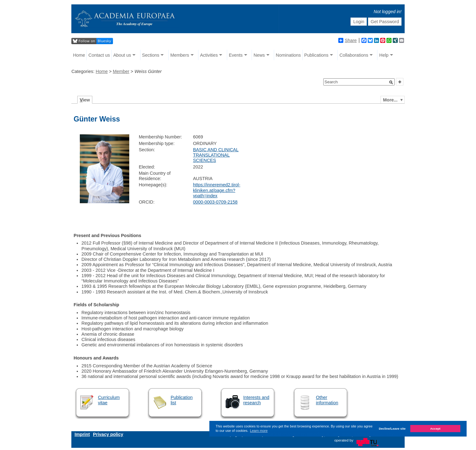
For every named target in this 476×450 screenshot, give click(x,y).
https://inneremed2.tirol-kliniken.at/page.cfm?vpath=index (217, 190)
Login (359, 22)
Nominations (288, 55)
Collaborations (354, 55)
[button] (391, 82)
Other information (327, 400)
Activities (209, 55)
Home (79, 55)
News (259, 55)
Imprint (82, 434)
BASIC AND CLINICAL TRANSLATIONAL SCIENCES (216, 155)
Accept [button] (435, 429)
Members (180, 55)
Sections (151, 55)
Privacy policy (108, 434)
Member (121, 71)
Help (384, 55)
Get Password (385, 22)
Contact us (99, 55)
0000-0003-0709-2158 (215, 202)
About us (122, 55)
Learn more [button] (259, 431)
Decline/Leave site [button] (392, 429)
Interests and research (256, 400)
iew (85, 100)
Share (347, 40)
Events (236, 55)
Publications (316, 55)
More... (390, 100)
